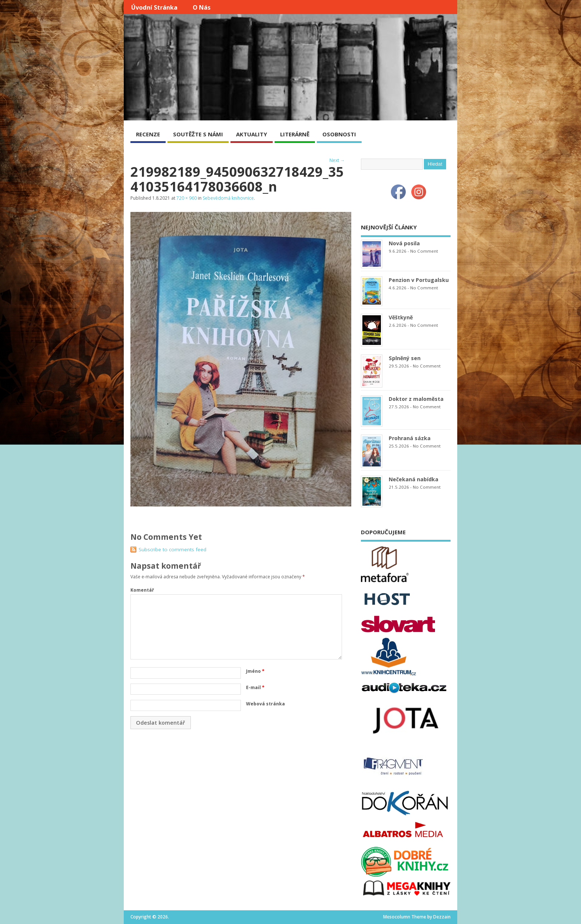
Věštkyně (401, 317)
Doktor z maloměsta (416, 399)
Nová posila (404, 243)
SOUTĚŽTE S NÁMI (198, 134)
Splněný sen (405, 358)
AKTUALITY (252, 134)
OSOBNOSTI (339, 134)
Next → (337, 160)
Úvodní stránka (154, 7)
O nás (202, 7)
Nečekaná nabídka (414, 479)
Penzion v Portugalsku (419, 280)
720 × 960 (187, 198)
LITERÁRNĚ (295, 134)
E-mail (255, 687)
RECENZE (148, 134)
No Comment (424, 251)
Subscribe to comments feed (172, 549)
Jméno (255, 671)
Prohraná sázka (410, 438)
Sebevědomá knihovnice (228, 198)
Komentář (142, 590)
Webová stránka (265, 704)
